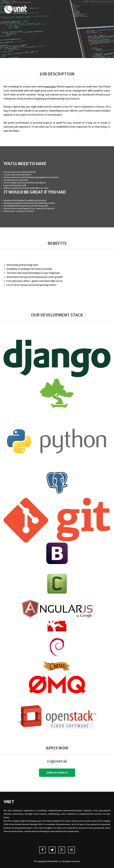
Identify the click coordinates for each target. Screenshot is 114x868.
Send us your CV (57, 773)
